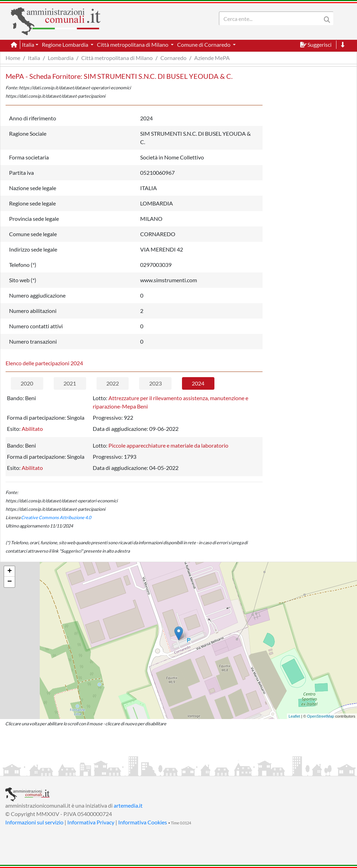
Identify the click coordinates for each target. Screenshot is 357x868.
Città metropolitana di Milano (117, 58)
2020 (27, 383)
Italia (34, 58)
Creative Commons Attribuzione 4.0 (56, 517)
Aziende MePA (212, 58)
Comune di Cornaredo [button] (204, 44)
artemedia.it (128, 805)
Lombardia (61, 58)
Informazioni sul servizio (34, 822)
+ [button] (10, 571)
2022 (113, 383)
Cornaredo (173, 58)
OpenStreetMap (321, 716)
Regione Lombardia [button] (66, 44)
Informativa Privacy (91, 822)
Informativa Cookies (143, 822)
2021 (70, 383)
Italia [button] (28, 44)
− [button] (10, 582)
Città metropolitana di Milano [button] (133, 44)
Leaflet (294, 716)
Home (13, 58)
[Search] (272, 18)
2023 (155, 383)
